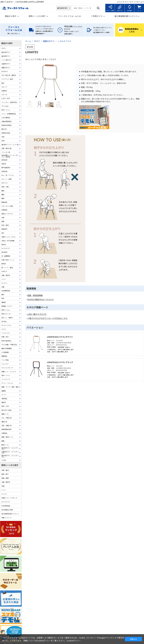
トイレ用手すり (6, 60)
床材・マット (6, 110)
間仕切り (4, 129)
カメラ (4, 329)
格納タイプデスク (7, 214)
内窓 (3, 137)
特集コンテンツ (6, 518)
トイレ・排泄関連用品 (9, 114)
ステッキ (4, 95)
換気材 (4, 244)
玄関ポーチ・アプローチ (9, 498)
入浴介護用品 (6, 118)
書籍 (3, 441)
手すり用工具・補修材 (9, 75)
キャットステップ (7, 368)
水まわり (4, 271)
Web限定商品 (6, 506)
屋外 (3, 294)
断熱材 (4, 264)
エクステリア (6, 248)
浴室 (3, 287)
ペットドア (5, 364)
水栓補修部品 (6, 291)
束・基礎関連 (6, 256)
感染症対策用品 (6, 125)
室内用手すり (6, 56)
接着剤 (4, 391)
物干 (3, 233)
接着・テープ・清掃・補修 (10, 387)
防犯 (3, 298)
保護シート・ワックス (9, 372)
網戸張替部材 (6, 168)
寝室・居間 (5, 478)
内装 (3, 217)
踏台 (3, 83)
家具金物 (4, 171)
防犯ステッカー (6, 314)
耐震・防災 (5, 337)
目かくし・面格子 (7, 318)
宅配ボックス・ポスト (9, 237)
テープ (4, 395)
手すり (4, 48)
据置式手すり (6, 68)
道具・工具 (5, 406)
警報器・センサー (7, 306)
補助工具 (4, 422)
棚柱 (3, 191)
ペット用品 (5, 360)
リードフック (6, 379)
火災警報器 (5, 352)
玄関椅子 (4, 91)
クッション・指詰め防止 (9, 102)
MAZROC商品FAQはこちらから (41, 299)
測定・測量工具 (6, 425)
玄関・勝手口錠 (6, 148)
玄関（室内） (6, 470)
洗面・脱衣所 (6, 275)
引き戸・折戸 (6, 98)
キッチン (4, 283)
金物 (3, 141)
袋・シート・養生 (7, 267)
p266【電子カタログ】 (37, 314)
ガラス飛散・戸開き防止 (9, 345)
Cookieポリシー (74, 641)
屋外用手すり (6, 52)
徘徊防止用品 (6, 133)
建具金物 (4, 160)
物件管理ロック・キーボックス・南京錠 (10, 156)
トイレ (4, 279)
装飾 (3, 221)
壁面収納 (4, 202)
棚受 (3, 198)
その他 (4, 460)
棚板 (3, 194)
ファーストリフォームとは (69, 16)
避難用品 (4, 356)
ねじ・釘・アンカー (8, 175)
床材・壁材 (5, 225)
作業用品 (4, 433)
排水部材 (4, 252)
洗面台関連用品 (6, 121)
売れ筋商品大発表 (7, 510)
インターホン (6, 333)
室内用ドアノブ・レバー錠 (10, 144)
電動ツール (5, 414)
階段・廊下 (5, 474)
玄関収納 (4, 210)
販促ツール (5, 445)
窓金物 (4, 164)
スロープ (4, 87)
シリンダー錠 (6, 152)
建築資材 (4, 229)
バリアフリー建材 (7, 79)
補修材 (4, 402)
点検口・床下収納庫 (8, 241)
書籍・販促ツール (7, 437)
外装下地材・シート (8, 260)
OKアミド (5, 183)
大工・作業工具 (6, 418)
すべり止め (5, 106)
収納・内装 (5, 187)
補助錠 (4, 302)
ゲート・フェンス (7, 383)
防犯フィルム (6, 310)
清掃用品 (4, 398)
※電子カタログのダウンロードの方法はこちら (47, 318)
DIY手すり (5, 71)
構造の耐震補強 (6, 348)
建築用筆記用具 (6, 429)
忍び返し (4, 321)
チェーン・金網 (6, 179)
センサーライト (6, 325)
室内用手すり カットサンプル (10, 449)
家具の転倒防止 (6, 341)
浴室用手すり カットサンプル (10, 452)
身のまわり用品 (6, 410)
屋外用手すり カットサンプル (10, 456)
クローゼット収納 (7, 206)
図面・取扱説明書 (35, 295)
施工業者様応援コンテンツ (10, 514)
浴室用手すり (6, 64)
